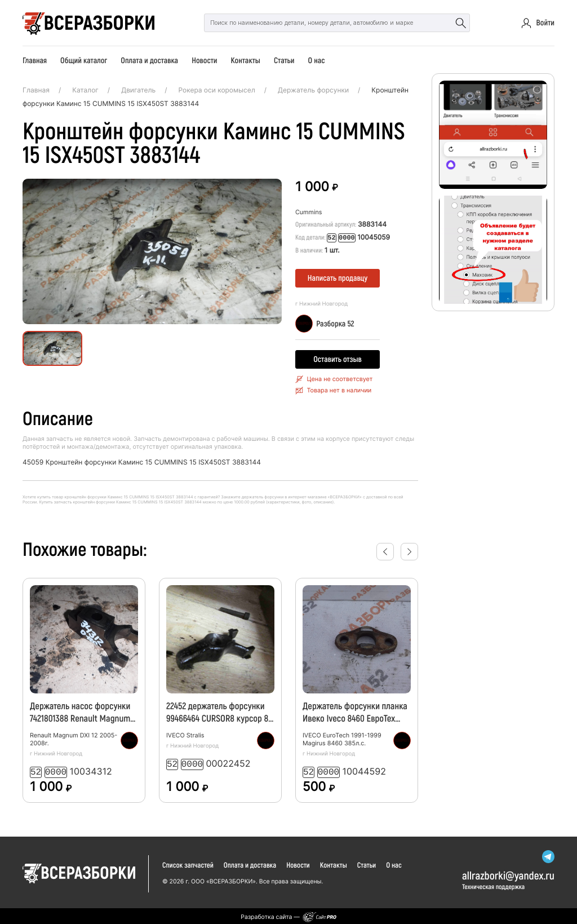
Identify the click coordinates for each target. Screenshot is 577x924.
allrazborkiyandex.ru (508, 873)
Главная (35, 60)
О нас (316, 60)
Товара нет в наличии (339, 390)
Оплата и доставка (149, 60)
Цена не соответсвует (339, 379)
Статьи (284, 60)
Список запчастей (188, 863)
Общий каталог (84, 60)
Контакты (246, 60)
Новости (204, 60)
